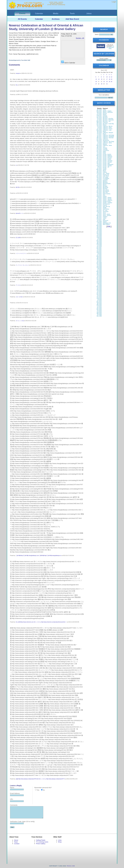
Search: (97, 34)
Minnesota (106, 187)
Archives (56, 19)
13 (96, 79)
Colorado (105, 149)
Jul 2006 (100, 269)
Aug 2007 (99, 252)
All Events (22, 19)
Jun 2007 (99, 255)
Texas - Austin (106, 214)
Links (60, 840)
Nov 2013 (99, 177)
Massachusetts (107, 184)
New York (105, 193)
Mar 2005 (99, 289)
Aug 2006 (99, 268)
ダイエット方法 (20, 321)
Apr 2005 (99, 288)
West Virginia (106, 224)
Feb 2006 (99, 275)
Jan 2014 (99, 175)
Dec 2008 (99, 232)
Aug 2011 (99, 212)
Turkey (105, 218)
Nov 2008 (99, 233)
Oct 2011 (99, 209)
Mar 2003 (99, 314)
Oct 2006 (99, 265)
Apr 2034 (99, 110)
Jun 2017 (99, 135)
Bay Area (105, 117)
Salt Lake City (106, 207)
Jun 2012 (99, 199)
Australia (105, 116)
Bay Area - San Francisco (107, 122)
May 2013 (99, 185)
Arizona (105, 114)
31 (107, 84)
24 (107, 82)
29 (102, 84)
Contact (17, 844)
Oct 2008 (99, 235)
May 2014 (99, 170)
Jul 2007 (100, 254)
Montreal (105, 189)
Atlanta (105, 115)
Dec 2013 (99, 176)
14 (99, 79)
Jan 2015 (99, 161)
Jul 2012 (100, 198)
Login (114, 2)
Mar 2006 (99, 274)
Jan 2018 (99, 133)
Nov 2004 (99, 294)
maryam (18, 73)
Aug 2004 (99, 298)
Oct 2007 (99, 250)
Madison (105, 181)
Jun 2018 (99, 129)
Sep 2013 (99, 180)
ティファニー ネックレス (22, 265)
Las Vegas (106, 177)
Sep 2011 (99, 210)
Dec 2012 (99, 191)
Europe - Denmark (108, 157)
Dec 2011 (99, 207)
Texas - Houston (107, 215)
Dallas (104, 152)
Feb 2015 (99, 159)
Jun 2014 (99, 168)
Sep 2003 (99, 312)
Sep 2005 (99, 282)
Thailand (105, 217)
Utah (104, 219)
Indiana (105, 172)
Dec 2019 (99, 117)
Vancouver (106, 221)
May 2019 (99, 121)
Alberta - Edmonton (108, 112)
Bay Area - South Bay (108, 124)
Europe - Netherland (108, 164)
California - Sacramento (106, 140)
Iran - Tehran (106, 173)
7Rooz (105, 110)
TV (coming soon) (42, 842)
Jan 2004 (99, 307)
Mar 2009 (99, 228)
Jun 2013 (99, 184)
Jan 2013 (99, 190)
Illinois (104, 171)
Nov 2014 (99, 163)
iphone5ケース (20, 213)
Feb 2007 (99, 260)
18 (109, 79)
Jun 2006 (99, 270)
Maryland (105, 182)
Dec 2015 (99, 150)
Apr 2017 (99, 136)
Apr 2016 (99, 147)
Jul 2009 (100, 223)
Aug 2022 (99, 115)
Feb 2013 (99, 189)
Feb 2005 (99, 291)
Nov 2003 (99, 310)
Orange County (107, 201)
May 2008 (99, 241)
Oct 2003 (99, 311)
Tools (72, 13)
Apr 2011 (99, 217)
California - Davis (107, 128)
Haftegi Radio (41, 840)
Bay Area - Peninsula (108, 120)
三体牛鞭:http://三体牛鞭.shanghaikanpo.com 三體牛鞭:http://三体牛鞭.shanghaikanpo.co (39, 556)
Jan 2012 (99, 205)
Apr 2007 (99, 257)
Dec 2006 (99, 263)
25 (109, 82)
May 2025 (99, 111)
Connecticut (106, 150)
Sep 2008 (99, 236)
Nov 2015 (99, 152)
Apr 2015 (99, 157)
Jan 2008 (99, 246)
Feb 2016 (99, 149)
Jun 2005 (99, 285)
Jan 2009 (99, 231)
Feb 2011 (99, 219)
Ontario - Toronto (107, 199)
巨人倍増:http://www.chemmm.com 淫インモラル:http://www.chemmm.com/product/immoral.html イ (41, 622)
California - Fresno (108, 129)
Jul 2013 (100, 182)
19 (111, 79)
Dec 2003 (99, 308)
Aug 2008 (99, 237)
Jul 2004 (100, 300)
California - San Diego (109, 142)
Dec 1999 (99, 316)
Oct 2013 (99, 178)
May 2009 (99, 226)
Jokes (89, 13)
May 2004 (99, 302)
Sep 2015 (99, 154)
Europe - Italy (106, 163)
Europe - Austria (107, 154)
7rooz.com (71, 866)
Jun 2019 (99, 120)
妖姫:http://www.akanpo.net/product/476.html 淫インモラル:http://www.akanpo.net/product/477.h (40, 779)
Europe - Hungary (107, 162)
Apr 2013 (99, 186)
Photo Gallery (41, 844)
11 (109, 77)
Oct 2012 (99, 194)
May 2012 (99, 200)
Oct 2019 (99, 119)
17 (107, 79)
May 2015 (99, 156)
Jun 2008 (99, 240)
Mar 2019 (99, 122)
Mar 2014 (99, 172)
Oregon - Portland (107, 203)
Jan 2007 (99, 261)
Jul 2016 (100, 143)
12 (111, 77)
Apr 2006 (99, 273)
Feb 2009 (99, 229)
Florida (105, 168)
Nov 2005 (99, 279)
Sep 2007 (99, 251)
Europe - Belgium (107, 156)
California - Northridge (109, 135)
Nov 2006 (99, 264)
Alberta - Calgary (107, 111)
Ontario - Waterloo (108, 200)
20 (96, 82)
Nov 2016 (99, 140)
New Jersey (106, 190)
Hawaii (105, 170)
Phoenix (105, 205)
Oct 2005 (99, 280)
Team (16, 842)
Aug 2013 (99, 181)
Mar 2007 (99, 259)
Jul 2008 (100, 238)
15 (102, 79)
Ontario (105, 196)
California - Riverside (108, 138)
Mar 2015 (99, 158)
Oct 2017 (99, 134)
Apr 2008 (99, 242)
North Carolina (107, 194)
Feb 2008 (99, 245)
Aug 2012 (99, 196)
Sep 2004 (99, 297)
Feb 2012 (99, 204)
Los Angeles (106, 178)
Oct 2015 (99, 153)
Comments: (14, 805)
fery (17, 85)
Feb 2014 (99, 173)
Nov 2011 (99, 208)
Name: (12, 788)
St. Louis (105, 210)
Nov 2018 (99, 125)
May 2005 (99, 287)
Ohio (104, 195)
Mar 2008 (99, 243)
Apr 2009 (99, 227)
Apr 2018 (99, 131)
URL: (12, 799)
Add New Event (72, 19)
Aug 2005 (99, 283)
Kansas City (106, 175)
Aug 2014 (99, 166)
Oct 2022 (99, 114)
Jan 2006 (99, 277)
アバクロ (18, 285)
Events (22, 13)
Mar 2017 (99, 138)
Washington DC (107, 223)
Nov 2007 (99, 249)
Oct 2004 (99, 296)
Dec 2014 (99, 162)
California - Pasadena (108, 136)
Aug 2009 (99, 222)
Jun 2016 (99, 144)
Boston (105, 125)
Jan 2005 (99, 292)
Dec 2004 (99, 293)
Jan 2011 (99, 221)
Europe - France (107, 159)
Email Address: (15, 793)
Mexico (105, 185)
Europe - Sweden (107, 166)
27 (96, 84)
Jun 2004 (99, 301)
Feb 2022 (99, 116)
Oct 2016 (99, 142)
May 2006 (99, 271)
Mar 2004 (99, 305)
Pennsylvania (106, 204)
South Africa (106, 209)
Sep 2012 (99, 195)
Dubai (104, 153)
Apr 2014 (99, 171)
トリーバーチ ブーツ (21, 253)
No (44, 790)
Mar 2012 (99, 203)
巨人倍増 (18, 238)
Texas (104, 213)
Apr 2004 (99, 303)
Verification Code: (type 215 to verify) (22, 822)
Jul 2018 (100, 128)
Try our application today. (110, 47)
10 (107, 77)
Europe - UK (80, 38)
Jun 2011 (99, 214)
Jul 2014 (100, 167)
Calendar (39, 13)
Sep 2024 (99, 112)
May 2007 (99, 256)
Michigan (105, 186)
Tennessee (106, 212)
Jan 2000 (99, 315)
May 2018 (99, 130)
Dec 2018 (99, 124)
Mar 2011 (99, 218)
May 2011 (99, 215)
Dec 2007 (99, 247)
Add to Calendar (68, 62)
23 (104, 82)
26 (111, 82)
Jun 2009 (99, 224)
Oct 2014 (99, 164)
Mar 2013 (99, 187)
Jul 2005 (100, 284)
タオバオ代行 (19, 297)
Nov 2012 (99, 193)
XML (109, 227)
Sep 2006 (99, 266)
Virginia (105, 222)
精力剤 (18, 187)
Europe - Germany (108, 161)
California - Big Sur (108, 126)
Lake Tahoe (106, 176)
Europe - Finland (107, 158)
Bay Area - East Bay (108, 119)
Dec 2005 (99, 278)
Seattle (105, 208)
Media (56, 13)
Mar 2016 (99, 148)
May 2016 (99, 145)
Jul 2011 (100, 213)
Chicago (105, 148)
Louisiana (105, 180)
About (16, 840)
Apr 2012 (99, 201)
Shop (60, 842)
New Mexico (106, 191)
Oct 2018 (99, 126)
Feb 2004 (99, 306)
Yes (38, 790)
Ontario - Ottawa (107, 198)
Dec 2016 (99, 139)
